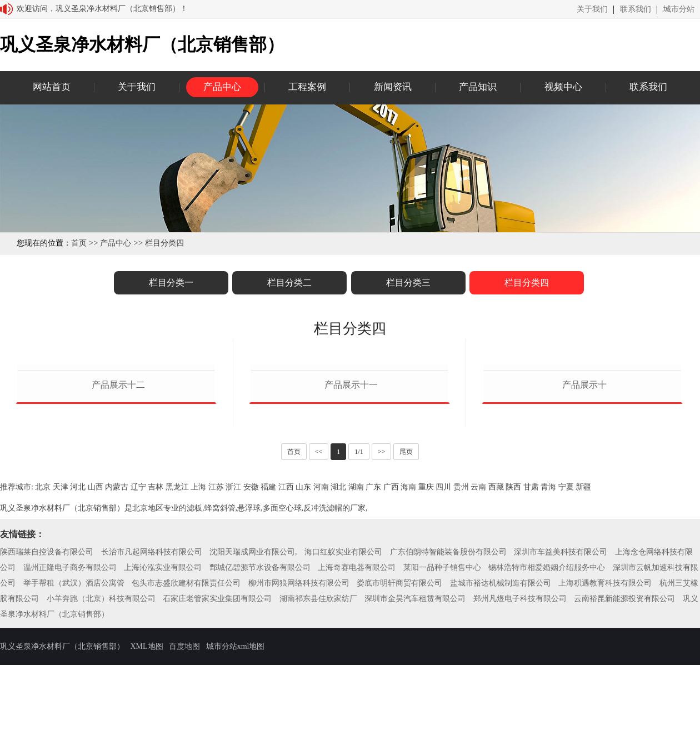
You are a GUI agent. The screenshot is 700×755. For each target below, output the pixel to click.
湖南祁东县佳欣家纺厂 (318, 729)
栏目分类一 (171, 282)
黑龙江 (177, 617)
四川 (443, 617)
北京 (43, 617)
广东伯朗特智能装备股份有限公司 (448, 682)
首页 (79, 243)
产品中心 (222, 87)
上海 (198, 617)
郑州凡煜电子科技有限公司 (520, 729)
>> (382, 582)
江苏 (216, 617)
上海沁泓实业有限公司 (163, 697)
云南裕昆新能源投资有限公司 (624, 729)
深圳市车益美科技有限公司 (561, 682)
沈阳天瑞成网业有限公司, (253, 682)
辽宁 (138, 617)
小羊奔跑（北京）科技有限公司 (101, 729)
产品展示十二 (118, 515)
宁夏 (566, 617)
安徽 (251, 617)
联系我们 (636, 9)
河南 (321, 617)
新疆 (583, 617)
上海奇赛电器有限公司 (357, 697)
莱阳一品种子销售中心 (442, 697)
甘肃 (531, 617)
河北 (78, 617)
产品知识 (478, 87)
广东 (373, 617)
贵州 (461, 617)
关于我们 (592, 9)
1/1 (359, 582)
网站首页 (52, 87)
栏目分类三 (408, 282)
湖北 (338, 617)
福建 (268, 617)
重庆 (426, 617)
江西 (286, 617)
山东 (303, 617)
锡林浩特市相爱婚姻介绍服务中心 (547, 697)
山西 (96, 617)
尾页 (406, 582)
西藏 (496, 617)
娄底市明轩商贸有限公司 (399, 713)
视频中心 (563, 87)
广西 (391, 617)
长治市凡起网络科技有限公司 (152, 682)
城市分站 (679, 9)
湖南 (356, 617)
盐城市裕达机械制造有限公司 (501, 713)
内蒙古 (117, 617)
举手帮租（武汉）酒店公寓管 (74, 713)
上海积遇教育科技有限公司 (605, 713)
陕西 (513, 617)
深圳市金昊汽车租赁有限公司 (415, 729)
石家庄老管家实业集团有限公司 (217, 729)
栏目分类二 (289, 282)
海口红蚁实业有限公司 (343, 682)
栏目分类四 (164, 243)
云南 (478, 617)
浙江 (233, 617)
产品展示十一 (351, 515)
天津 (61, 617)
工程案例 (307, 87)
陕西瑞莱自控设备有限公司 (47, 682)
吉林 (156, 617)
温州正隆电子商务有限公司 (70, 697)
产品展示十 (584, 515)
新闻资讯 (393, 87)
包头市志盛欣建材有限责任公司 (186, 713)
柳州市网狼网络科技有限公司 (299, 713)
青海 (548, 617)
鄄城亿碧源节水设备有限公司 (260, 697)
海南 (408, 617)
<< (319, 582)
